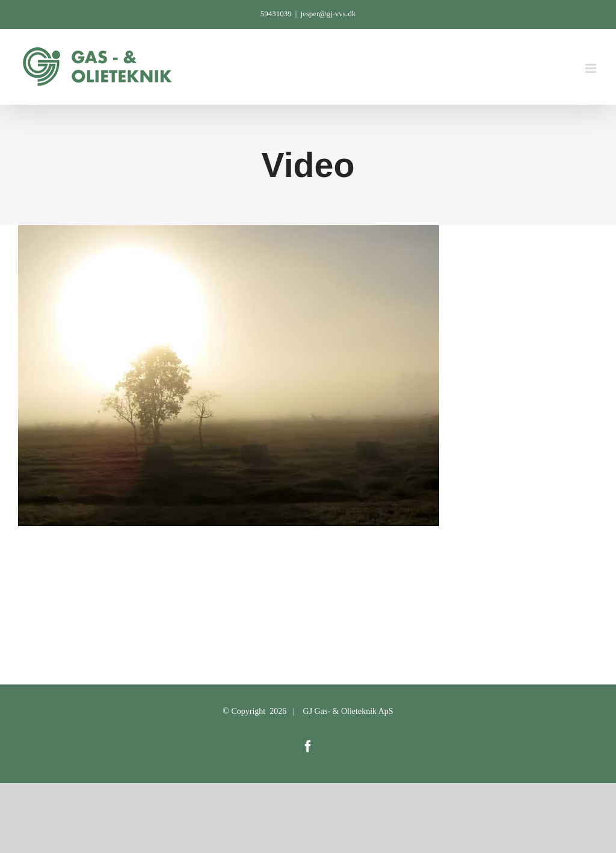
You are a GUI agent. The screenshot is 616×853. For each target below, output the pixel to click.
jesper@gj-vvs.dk (328, 14)
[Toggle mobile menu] (592, 68)
